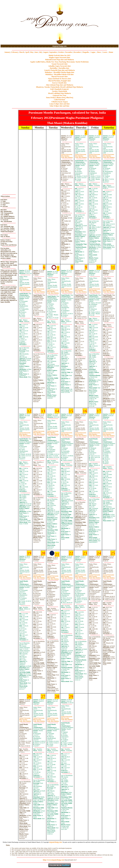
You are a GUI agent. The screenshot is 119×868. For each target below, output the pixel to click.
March (22, 52)
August (46, 52)
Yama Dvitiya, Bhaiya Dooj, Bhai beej (60, 98)
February (15, 52)
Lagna (93, 52)
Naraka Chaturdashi (59, 91)
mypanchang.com (59, 46)
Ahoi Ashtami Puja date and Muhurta (59, 85)
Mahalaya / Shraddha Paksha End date (59, 74)
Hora (99, 52)
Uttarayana (67, 154)
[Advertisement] (10, 22)
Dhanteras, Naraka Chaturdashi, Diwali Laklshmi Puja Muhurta (59, 87)
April (27, 52)
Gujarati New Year (59, 95)
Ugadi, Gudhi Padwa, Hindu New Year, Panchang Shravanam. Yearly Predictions (60, 62)
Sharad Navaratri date (60, 77)
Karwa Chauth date (59, 83)
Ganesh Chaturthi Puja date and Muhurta (59, 70)
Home (111, 52)
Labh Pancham (59, 100)
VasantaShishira (25, 577)
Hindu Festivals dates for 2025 (59, 55)
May (32, 52)
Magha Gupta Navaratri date (59, 58)
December (77, 52)
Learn (105, 52)
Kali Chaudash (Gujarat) (59, 89)
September (53, 52)
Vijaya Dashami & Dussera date (59, 79)
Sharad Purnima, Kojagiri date (59, 81)
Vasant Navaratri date (60, 64)
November (69, 52)
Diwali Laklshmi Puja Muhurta (60, 93)
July (40, 52)
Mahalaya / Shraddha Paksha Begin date (59, 72)
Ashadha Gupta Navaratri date (60, 66)
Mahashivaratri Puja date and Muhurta (59, 60)
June (36, 52)
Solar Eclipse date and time (60, 106)
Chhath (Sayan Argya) (59, 102)
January (7, 52)
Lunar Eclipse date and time (59, 104)
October (61, 52)
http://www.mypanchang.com (53, 860)
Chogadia (85, 52)
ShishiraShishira (67, 157)
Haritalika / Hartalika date (60, 68)
